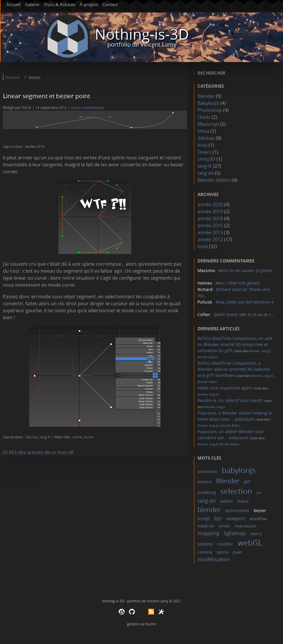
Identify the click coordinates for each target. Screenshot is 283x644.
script (204, 518)
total (203, 246)
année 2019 (210, 211)
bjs (218, 518)
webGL (250, 543)
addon (227, 501)
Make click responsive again (225, 388)
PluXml (151, 624)
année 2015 (210, 225)
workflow (258, 519)
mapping (208, 533)
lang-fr (45, 437)
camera (205, 552)
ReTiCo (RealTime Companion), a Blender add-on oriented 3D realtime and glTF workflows (234, 369)
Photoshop (210, 110)
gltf (247, 482)
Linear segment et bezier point (47, 96)
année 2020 (210, 204)
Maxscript (208, 124)
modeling (207, 492)
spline (77, 437)
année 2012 (210, 239)
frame (243, 501)
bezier (89, 437)
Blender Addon (214, 180)
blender (209, 510)
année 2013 (210, 232)
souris (256, 533)
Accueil (14, 4)
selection (236, 491)
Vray (202, 145)
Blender (206, 96)
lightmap (235, 533)
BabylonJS (208, 103)
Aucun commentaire (87, 108)
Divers (205, 152)
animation (207, 471)
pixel (237, 552)
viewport (236, 518)
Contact (110, 4)
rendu (224, 526)
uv (259, 492)
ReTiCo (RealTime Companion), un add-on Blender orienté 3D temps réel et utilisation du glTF (236, 344)
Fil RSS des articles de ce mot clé (38, 452)
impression (246, 526)
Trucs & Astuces (60, 4)
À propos (89, 4)
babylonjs (239, 470)
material (206, 526)
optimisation (237, 510)
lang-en (206, 173)
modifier (225, 544)
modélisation (214, 559)
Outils (204, 117)
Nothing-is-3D (142, 34)
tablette (205, 544)
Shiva (203, 131)
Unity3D (206, 159)
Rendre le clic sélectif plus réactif (230, 400)
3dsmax (32, 437)
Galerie (32, 4)
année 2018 (210, 218)
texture (205, 482)
